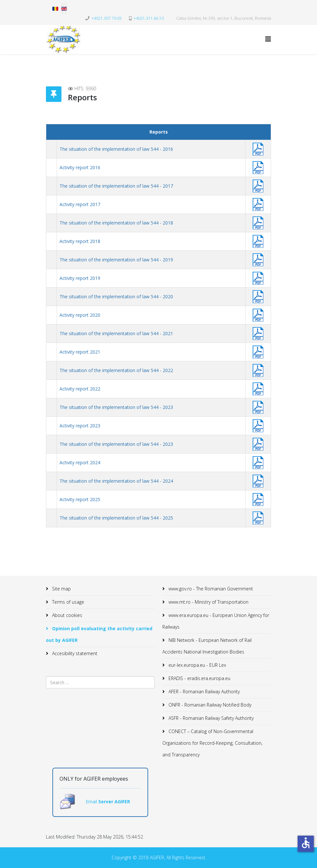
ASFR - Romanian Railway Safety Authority (210, 718)
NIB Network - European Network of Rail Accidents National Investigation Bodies (207, 646)
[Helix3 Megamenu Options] (268, 39)
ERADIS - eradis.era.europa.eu (199, 678)
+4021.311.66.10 (149, 18)
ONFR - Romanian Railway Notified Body (209, 705)
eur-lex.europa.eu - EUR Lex (197, 665)
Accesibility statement (74, 653)
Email (92, 802)
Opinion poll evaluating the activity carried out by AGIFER (99, 634)
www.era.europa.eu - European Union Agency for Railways (216, 621)
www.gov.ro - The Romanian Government (210, 589)
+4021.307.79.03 (107, 18)
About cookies (66, 615)
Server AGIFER (114, 802)
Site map (61, 589)
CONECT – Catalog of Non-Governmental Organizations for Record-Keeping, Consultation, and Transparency (212, 743)
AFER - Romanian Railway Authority (203, 692)
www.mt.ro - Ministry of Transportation (208, 602)
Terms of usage (67, 602)
